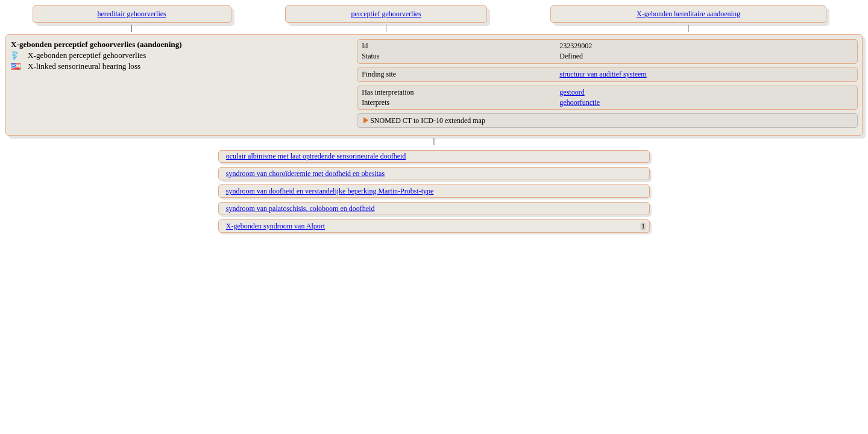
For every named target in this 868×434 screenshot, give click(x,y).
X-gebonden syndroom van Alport (275, 226)
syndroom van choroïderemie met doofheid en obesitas (305, 174)
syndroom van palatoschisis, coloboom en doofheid (300, 209)
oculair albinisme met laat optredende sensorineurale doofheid (316, 156)
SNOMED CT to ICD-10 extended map (428, 121)
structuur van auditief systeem (603, 74)
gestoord (572, 92)
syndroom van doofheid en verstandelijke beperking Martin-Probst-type (330, 191)
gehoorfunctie (580, 102)
